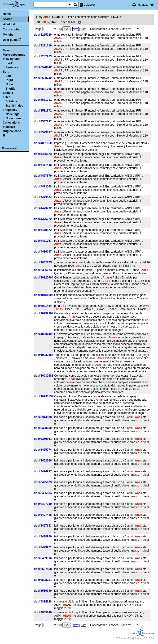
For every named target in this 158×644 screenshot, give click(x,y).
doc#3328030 (43, 428)
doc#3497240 (43, 504)
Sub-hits (11, 101)
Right (9, 80)
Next (76, 29)
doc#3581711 (43, 100)
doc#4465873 (43, 154)
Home (7, 14)
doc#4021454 (43, 306)
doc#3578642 (43, 67)
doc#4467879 (43, 176)
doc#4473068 (43, 187)
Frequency (10, 110)
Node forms (14, 118)
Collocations (11, 123)
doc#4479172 (43, 230)
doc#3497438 (43, 515)
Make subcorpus (14, 55)
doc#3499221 (43, 547)
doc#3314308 (43, 417)
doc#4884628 (43, 602)
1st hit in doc (14, 106)
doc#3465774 (43, 450)
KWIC (9, 63)
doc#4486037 (43, 252)
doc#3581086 (43, 89)
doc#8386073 (43, 270)
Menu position (9, 148)
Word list (9, 24)
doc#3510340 (43, 591)
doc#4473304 (43, 197)
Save (6, 50)
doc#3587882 (43, 121)
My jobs (8, 35)
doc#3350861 (43, 439)
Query (48, 17)
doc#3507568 (43, 569)
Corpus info (11, 29)
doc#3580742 (43, 78)
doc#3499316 (43, 558)
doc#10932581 (44, 376)
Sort (6, 72)
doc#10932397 (44, 313)
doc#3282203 (43, 56)
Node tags (13, 114)
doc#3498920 (43, 536)
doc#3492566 (43, 461)
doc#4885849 (43, 612)
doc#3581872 (43, 111)
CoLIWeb (90, 5)
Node (9, 84)
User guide (10, 40)
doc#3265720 (43, 35)
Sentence (12, 67)
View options (12, 59)
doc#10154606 (44, 295)
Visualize (9, 127)
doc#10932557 (44, 355)
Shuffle (11, 89)
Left (8, 76)
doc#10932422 (44, 334)
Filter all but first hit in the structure (92, 17)
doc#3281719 (43, 46)
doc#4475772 (43, 219)
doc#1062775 (43, 262)
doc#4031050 (43, 143)
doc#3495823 (43, 482)
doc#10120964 (44, 278)
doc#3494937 (43, 471)
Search (8, 19)
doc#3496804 (43, 493)
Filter (6, 97)
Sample (8, 93)
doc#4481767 (43, 241)
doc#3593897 (43, 132)
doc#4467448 (43, 165)
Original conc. (12, 131)
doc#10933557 (44, 396)
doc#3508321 (43, 580)
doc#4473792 (43, 208)
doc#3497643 (43, 526)
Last (84, 29)
